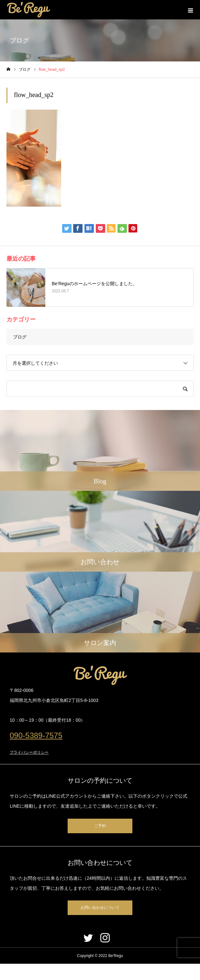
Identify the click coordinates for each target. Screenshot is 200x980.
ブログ (20, 337)
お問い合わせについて (100, 908)
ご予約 (100, 826)
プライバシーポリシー (29, 752)
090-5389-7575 (36, 735)
